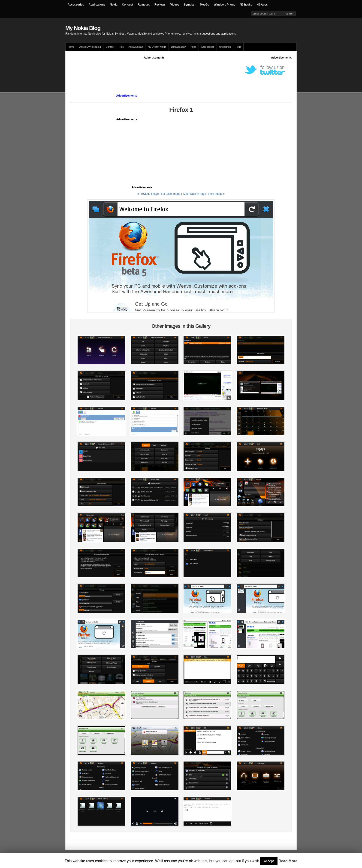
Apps (193, 47)
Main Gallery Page (195, 194)
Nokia (114, 5)
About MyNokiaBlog (90, 47)
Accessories (76, 5)
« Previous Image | (149, 194)
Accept (269, 861)
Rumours (144, 5)
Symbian (190, 5)
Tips (121, 47)
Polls (238, 47)
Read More (288, 861)
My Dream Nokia (157, 47)
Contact (110, 47)
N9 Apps (262, 5)
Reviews (160, 5)
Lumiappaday (178, 47)
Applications (97, 5)
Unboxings (225, 47)
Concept (127, 5)
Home (71, 47)
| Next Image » (216, 194)
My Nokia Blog (83, 28)
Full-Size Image (170, 194)
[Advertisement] (154, 70)
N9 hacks (246, 5)
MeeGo (205, 5)
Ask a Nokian (136, 47)
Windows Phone (225, 5)
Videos (175, 5)
